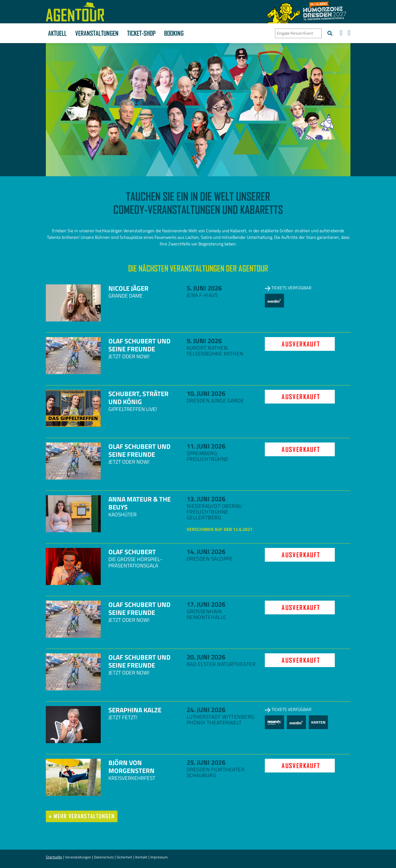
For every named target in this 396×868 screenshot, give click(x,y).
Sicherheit (124, 857)
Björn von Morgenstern (131, 767)
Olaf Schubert (132, 552)
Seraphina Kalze (135, 710)
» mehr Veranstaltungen (82, 816)
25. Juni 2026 (206, 762)
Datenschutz (104, 857)
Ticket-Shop (141, 33)
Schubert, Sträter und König (138, 398)
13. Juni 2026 (206, 499)
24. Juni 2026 (206, 710)
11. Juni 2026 (206, 446)
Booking (174, 33)
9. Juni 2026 (204, 341)
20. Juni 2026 (206, 657)
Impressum (159, 857)
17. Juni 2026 (206, 604)
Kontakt (141, 857)
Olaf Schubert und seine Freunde (139, 345)
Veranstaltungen (97, 33)
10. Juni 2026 (206, 393)
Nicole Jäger (128, 288)
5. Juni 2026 (204, 288)
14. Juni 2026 (206, 551)
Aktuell (57, 33)
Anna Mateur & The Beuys (140, 503)
